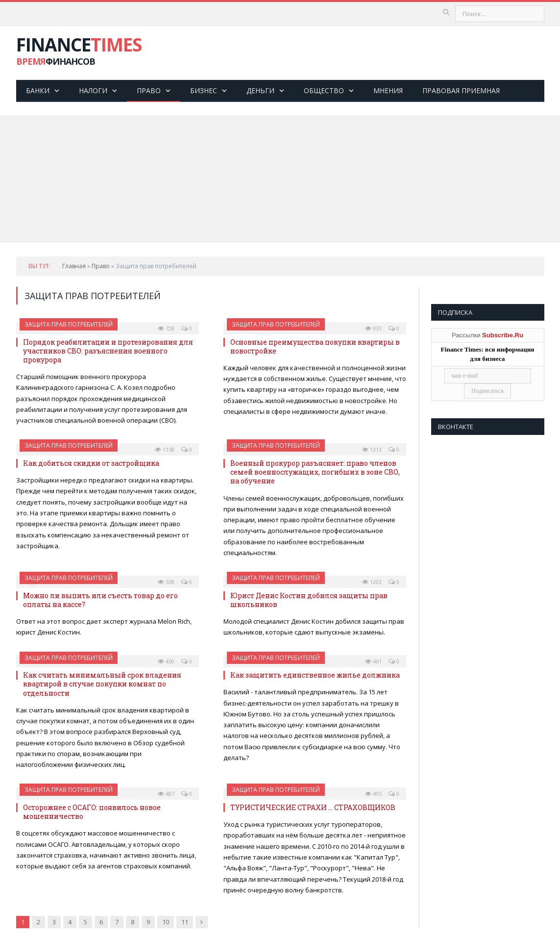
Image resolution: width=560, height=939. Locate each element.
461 (373, 661)
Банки (38, 90)
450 (166, 661)
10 (166, 922)
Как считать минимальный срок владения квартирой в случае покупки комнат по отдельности (102, 684)
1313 (372, 449)
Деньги (260, 90)
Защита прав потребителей (69, 324)
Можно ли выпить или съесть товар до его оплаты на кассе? (100, 600)
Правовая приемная (461, 90)
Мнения (388, 90)
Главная (74, 266)
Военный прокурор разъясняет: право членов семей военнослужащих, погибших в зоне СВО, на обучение (315, 472)
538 (166, 582)
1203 (372, 582)
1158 (165, 449)
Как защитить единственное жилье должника (315, 675)
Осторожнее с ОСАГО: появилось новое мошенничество (92, 812)
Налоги (93, 90)
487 (166, 794)
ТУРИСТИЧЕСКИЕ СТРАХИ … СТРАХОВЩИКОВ (313, 807)
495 (373, 794)
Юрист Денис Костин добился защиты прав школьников (309, 600)
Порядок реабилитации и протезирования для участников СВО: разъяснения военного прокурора (108, 351)
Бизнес (204, 90)
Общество (324, 90)
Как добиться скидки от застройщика (91, 463)
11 (185, 922)
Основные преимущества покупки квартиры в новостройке (315, 346)
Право (149, 90)
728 (166, 328)
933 (373, 328)
